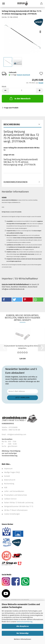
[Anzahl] (22, 90)
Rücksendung (9, 484)
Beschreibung (12, 124)
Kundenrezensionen (15, 182)
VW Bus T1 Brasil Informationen (16, 510)
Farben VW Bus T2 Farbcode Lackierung (19, 503)
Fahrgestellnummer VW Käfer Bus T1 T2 (19, 506)
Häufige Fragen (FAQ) (12, 472)
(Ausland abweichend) (24, 75)
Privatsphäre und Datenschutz (15, 495)
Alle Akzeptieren (23, 626)
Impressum (8, 469)
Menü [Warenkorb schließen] (4, 4)
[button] (5, 90)
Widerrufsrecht (10, 480)
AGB (6, 488)
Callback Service (10, 499)
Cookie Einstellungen (12, 514)
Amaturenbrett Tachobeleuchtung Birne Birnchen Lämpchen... (22, 347)
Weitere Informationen (22, 639)
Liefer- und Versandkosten (14, 491)
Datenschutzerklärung (24, 622)
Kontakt (7, 476)
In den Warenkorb (20, 98)
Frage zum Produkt (11, 108)
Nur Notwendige (23, 633)
